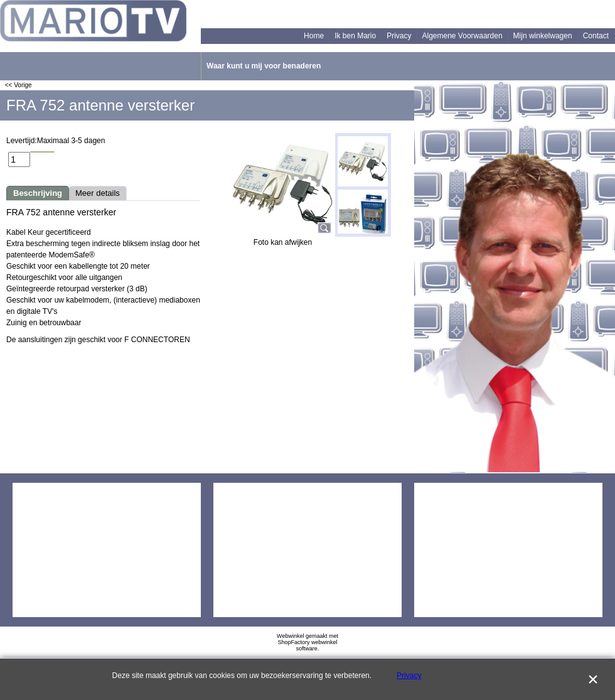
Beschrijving (38, 193)
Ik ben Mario (355, 36)
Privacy (399, 36)
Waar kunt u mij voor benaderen (264, 66)
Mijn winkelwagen (543, 36)
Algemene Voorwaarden (463, 36)
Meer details (98, 193)
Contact (596, 36)
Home (314, 36)
